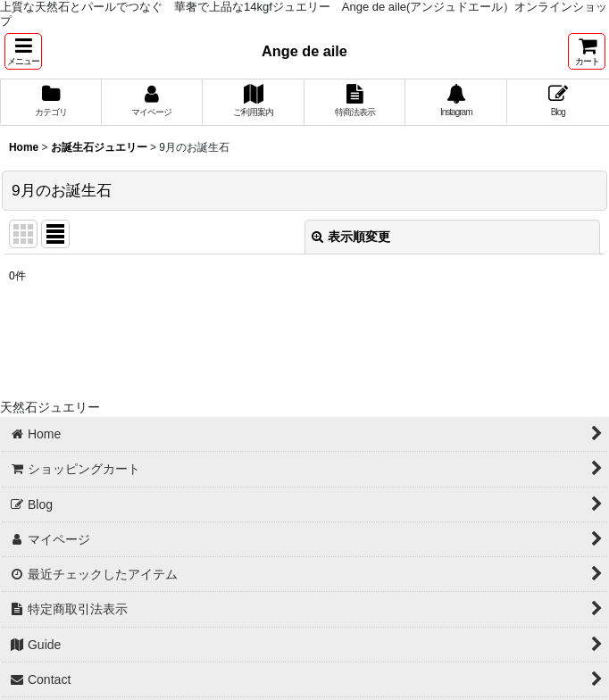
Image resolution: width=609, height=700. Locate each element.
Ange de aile (304, 51)
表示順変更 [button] (351, 237)
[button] (23, 51)
